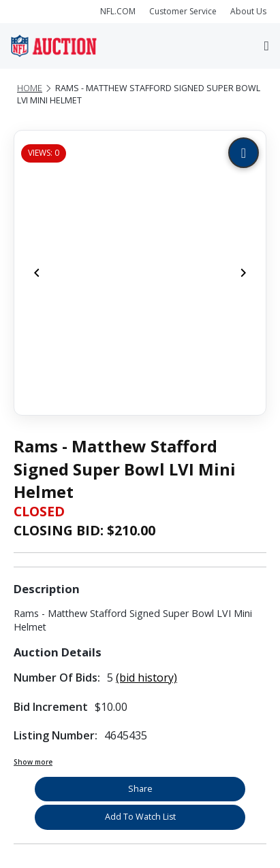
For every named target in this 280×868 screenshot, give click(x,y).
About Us (248, 11)
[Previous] (37, 273)
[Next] (243, 273)
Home (30, 88)
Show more (33, 762)
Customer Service (183, 11)
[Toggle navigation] (267, 46)
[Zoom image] (244, 153)
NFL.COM (118, 11)
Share (140, 789)
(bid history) (146, 678)
